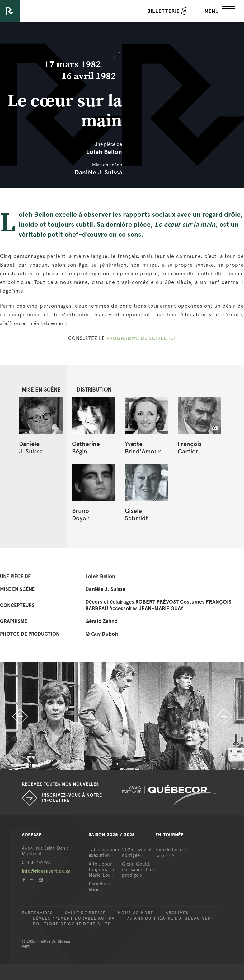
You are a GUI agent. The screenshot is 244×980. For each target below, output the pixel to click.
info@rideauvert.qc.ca (46, 871)
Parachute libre (100, 887)
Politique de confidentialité (72, 924)
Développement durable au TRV (74, 918)
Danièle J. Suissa (98, 172)
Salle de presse (85, 913)
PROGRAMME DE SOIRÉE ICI (141, 338)
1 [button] (117, 764)
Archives (177, 913)
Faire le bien (171, 852)
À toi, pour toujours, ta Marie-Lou (101, 870)
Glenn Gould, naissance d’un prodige (138, 870)
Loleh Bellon (104, 152)
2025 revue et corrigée (137, 852)
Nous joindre (136, 913)
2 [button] (127, 764)
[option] (122, 716)
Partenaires (37, 913)
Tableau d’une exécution (104, 852)
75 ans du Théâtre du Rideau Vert (170, 918)
